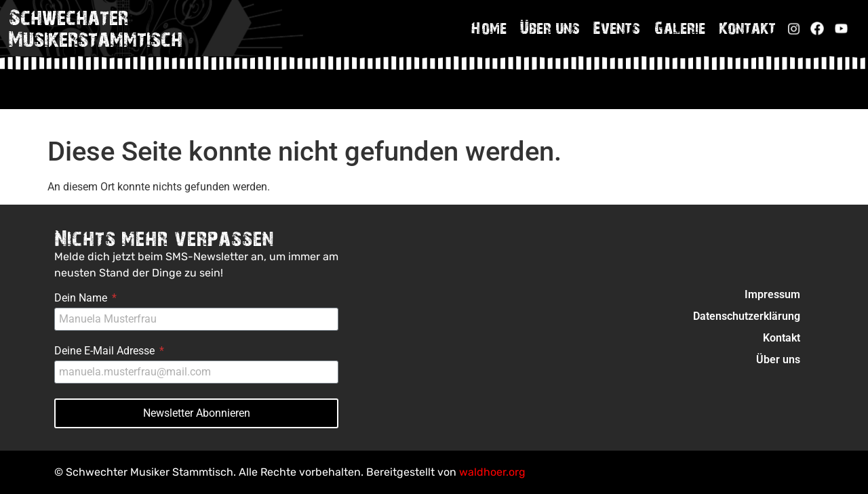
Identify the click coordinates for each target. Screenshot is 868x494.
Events (617, 28)
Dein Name (82, 299)
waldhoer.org (492, 472)
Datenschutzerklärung (747, 316)
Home (489, 28)
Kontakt (747, 28)
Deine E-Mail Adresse (106, 351)
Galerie (679, 28)
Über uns (550, 28)
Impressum (772, 294)
